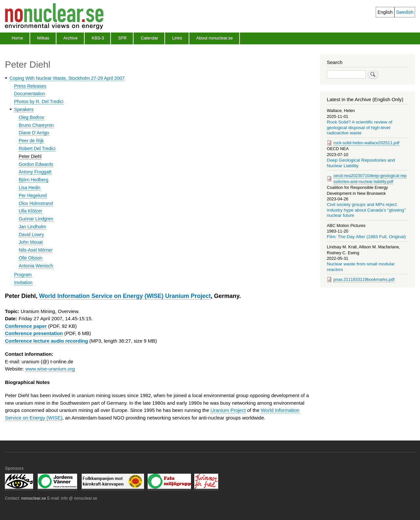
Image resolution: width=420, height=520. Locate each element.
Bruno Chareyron (36, 125)
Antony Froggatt (35, 172)
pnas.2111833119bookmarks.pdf (364, 279)
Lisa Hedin (30, 188)
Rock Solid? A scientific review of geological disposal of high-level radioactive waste (359, 127)
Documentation (30, 94)
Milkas (43, 38)
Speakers (24, 109)
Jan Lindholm (32, 227)
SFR (122, 38)
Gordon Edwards (36, 164)
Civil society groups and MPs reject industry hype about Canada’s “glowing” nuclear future (366, 210)
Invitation (23, 283)
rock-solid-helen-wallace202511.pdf (366, 143)
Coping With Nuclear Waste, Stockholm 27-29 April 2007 (67, 78)
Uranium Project (228, 410)
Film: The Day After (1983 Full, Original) (366, 237)
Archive (70, 38)
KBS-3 (98, 38)
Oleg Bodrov (31, 117)
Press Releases (30, 86)
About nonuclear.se (214, 38)
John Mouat (31, 242)
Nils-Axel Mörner (36, 250)
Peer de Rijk (31, 141)
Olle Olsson (31, 258)
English (385, 12)
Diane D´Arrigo (34, 133)
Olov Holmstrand (36, 203)
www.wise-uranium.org (50, 369)
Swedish (405, 12)
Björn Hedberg (33, 180)
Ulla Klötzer (31, 211)
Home (18, 38)
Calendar (149, 38)
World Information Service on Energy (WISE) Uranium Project (125, 296)
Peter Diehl (30, 156)
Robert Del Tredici (37, 148)
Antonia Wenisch (36, 266)
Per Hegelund (33, 195)
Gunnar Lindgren (36, 219)
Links (177, 38)
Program (23, 275)
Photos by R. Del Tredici (39, 102)
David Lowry (31, 235)
